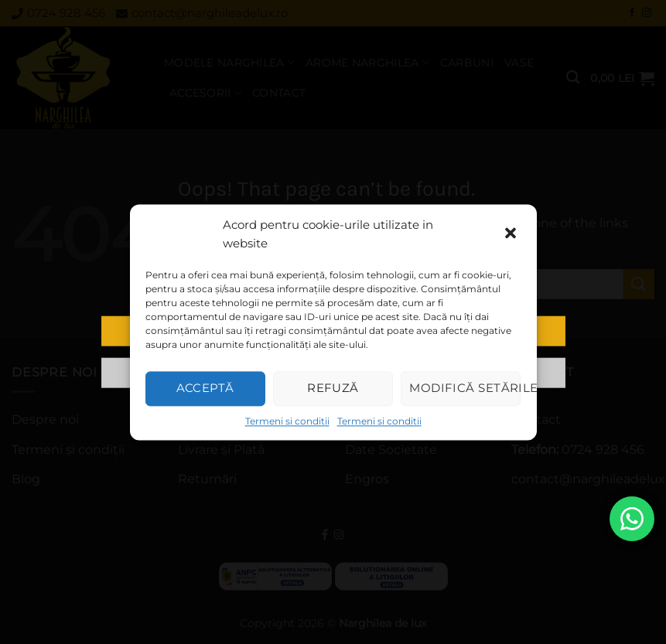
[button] (512, 234)
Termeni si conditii (287, 421)
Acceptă (205, 388)
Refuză (333, 388)
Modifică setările (465, 388)
